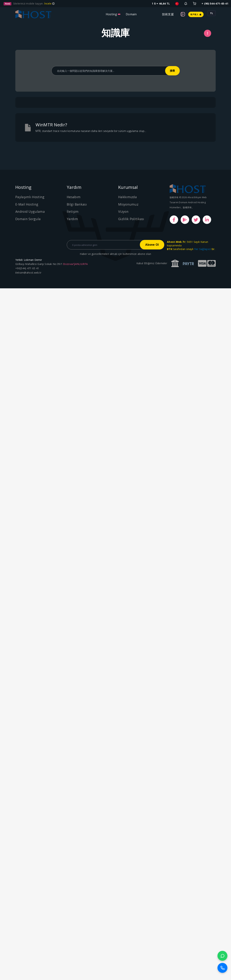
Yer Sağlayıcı (203, 249)
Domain (131, 14)
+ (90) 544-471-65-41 (215, 4)
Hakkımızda (128, 197)
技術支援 (168, 14)
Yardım (72, 219)
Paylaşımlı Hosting (30, 197)
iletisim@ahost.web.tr (28, 273)
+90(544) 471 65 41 (27, 268)
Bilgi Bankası (77, 204)
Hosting (111, 14)
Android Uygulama (30, 211)
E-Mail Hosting (27, 204)
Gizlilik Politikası (131, 219)
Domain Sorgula (28, 219)
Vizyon (123, 211)
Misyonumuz (128, 204)
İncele (48, 4)
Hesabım (74, 197)
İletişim (73, 211)
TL (212, 13)
